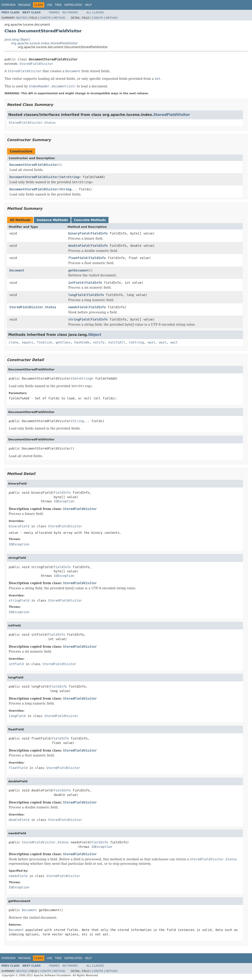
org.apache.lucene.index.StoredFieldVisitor (44, 43)
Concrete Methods (90, 220)
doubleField (79, 246)
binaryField (79, 233)
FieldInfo (99, 233)
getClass (63, 342)
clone (13, 342)
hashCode (82, 342)
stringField (79, 319)
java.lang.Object (17, 39)
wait (152, 342)
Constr (45, 18)
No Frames (70, 12)
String (73, 177)
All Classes (95, 12)
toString (136, 342)
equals (28, 342)
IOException (64, 501)
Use (49, 5)
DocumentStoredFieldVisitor (34, 165)
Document (17, 270)
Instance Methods (52, 220)
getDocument (79, 270)
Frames (54, 12)
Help (88, 5)
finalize (44, 342)
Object (95, 335)
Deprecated (73, 5)
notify (99, 342)
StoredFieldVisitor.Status (32, 123)
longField (77, 295)
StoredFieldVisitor (36, 64)
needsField (78, 307)
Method (59, 18)
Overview (8, 5)
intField (76, 283)
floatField (78, 258)
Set (63, 177)
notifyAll (117, 342)
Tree (58, 5)
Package (24, 5)
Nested (21, 18)
